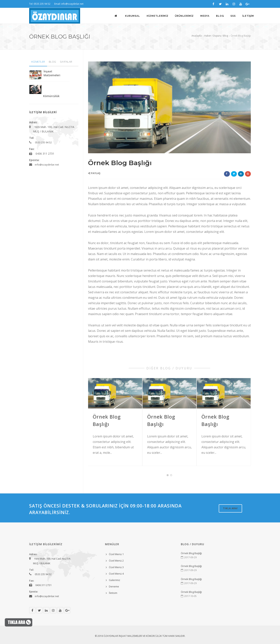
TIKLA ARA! (230, 508)
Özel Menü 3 (116, 567)
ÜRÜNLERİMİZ (184, 16)
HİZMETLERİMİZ (157, 16)
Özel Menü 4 (116, 574)
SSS (233, 16)
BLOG (220, 16)
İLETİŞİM (248, 16)
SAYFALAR (66, 62)
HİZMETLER (38, 62)
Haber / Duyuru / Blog (216, 36)
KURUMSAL (132, 16)
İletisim (113, 593)
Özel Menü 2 (116, 561)
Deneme (114, 586)
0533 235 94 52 (43, 142)
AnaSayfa (197, 36)
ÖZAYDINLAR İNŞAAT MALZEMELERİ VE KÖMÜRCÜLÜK (133, 636)
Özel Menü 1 (116, 554)
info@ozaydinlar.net (47, 165)
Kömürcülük (51, 96)
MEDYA (205, 16)
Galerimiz (115, 580)
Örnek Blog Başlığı (191, 553)
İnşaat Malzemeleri (52, 73)
